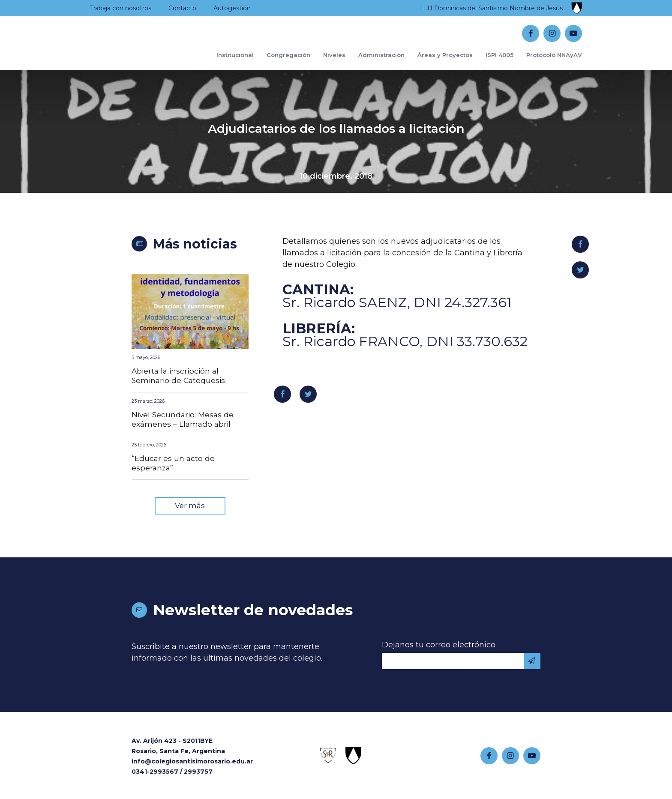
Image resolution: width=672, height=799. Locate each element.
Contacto (182, 8)
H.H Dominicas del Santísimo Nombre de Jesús (492, 8)
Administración (368, 93)
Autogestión (232, 8)
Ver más (190, 508)
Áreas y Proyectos (435, 93)
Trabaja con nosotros (121, 8)
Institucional (214, 93)
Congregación (271, 93)
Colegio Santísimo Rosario (143, 52)
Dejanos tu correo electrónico (439, 648)
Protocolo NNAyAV (552, 93)
